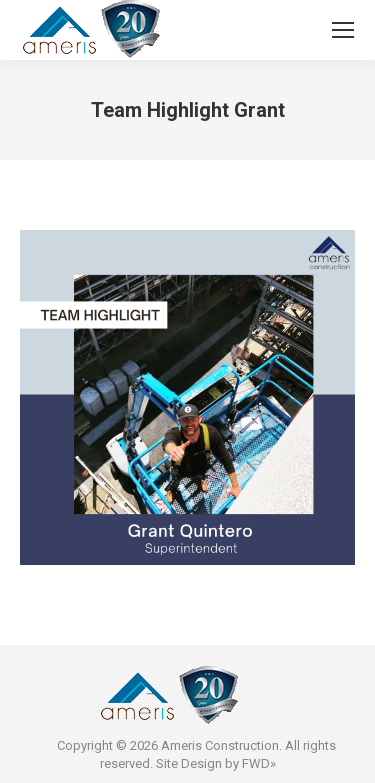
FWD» (259, 763)
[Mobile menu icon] (343, 30)
